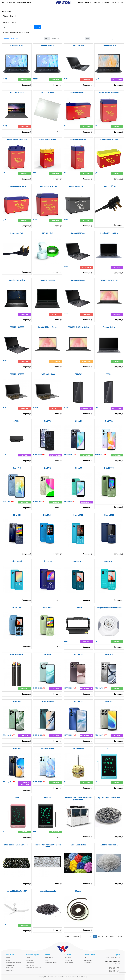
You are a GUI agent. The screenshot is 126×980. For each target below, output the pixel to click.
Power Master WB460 (48, 139)
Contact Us (29, 958)
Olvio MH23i (17, 561)
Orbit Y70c (109, 421)
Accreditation (10, 970)
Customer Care (30, 965)
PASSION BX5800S (48, 280)
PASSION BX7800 (78, 233)
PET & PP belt (48, 233)
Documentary (88, 963)
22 (107, 936)
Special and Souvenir (51, 963)
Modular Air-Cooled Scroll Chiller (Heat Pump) (78, 799)
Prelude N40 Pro (109, 45)
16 (83, 936)
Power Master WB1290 (109, 139)
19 (95, 936)
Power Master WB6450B (17, 139)
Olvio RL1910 (109, 468)
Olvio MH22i (78, 561)
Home (8, 958)
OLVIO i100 (17, 608)
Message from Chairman (14, 963)
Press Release (69, 963)
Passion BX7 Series (17, 280)
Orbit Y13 (17, 468)
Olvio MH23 (48, 561)
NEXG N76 (78, 654)
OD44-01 (78, 608)
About (8, 960)
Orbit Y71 (78, 421)
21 (103, 936)
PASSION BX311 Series (48, 327)
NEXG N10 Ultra (48, 748)
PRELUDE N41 (78, 45)
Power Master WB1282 (17, 186)
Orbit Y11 (78, 468)
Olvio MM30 (48, 515)
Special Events (88, 960)
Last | (119, 936)
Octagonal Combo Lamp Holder (109, 608)
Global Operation (11, 965)
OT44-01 (17, 421)
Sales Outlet (29, 960)
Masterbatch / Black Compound (17, 845)
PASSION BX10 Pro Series (78, 327)
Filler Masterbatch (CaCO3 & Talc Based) (48, 846)
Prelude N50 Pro (17, 45)
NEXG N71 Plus (48, 701)
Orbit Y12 (48, 468)
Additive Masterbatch (109, 845)
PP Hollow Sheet (48, 92)
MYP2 (17, 798)
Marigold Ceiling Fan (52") (17, 891)
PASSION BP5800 (48, 374)
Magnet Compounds (48, 891)
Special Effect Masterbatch (109, 798)
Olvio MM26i (78, 515)
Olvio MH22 (109, 561)
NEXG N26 (17, 748)
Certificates (10, 968)
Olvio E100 (48, 608)
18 (91, 936)
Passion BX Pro (109, 327)
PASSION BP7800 (17, 374)
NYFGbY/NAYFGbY (17, 654)
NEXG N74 (17, 701)
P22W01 (109, 374)
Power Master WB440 (78, 139)
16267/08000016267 (113, 958)
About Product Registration (34, 968)
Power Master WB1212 (78, 186)
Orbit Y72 (48, 421)
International (49, 958)
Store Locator (30, 963)
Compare (26, 85)
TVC (85, 958)
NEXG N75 (109, 654)
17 (87, 936)
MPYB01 (48, 798)
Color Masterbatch (78, 845)
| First (68, 936)
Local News (68, 958)
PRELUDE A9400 (17, 92)
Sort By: (47, 38)
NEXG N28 (78, 701)
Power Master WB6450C (109, 92)
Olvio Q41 (17, 515)
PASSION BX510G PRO (109, 280)
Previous (76, 936)
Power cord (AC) (17, 233)
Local (47, 960)
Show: (88, 38)
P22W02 (78, 374)
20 (99, 936)
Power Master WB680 (78, 92)
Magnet (78, 891)
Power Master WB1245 (48, 186)
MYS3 (109, 748)
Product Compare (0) (11, 39)
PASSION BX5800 (78, 280)
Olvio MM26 (109, 515)
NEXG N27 (109, 701)
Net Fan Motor (78, 748)
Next (112, 936)
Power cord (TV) (109, 186)
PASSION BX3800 (17, 327)
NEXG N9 (48, 654)
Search (9, 11)
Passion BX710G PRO (109, 233)
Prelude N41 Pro (48, 45)
